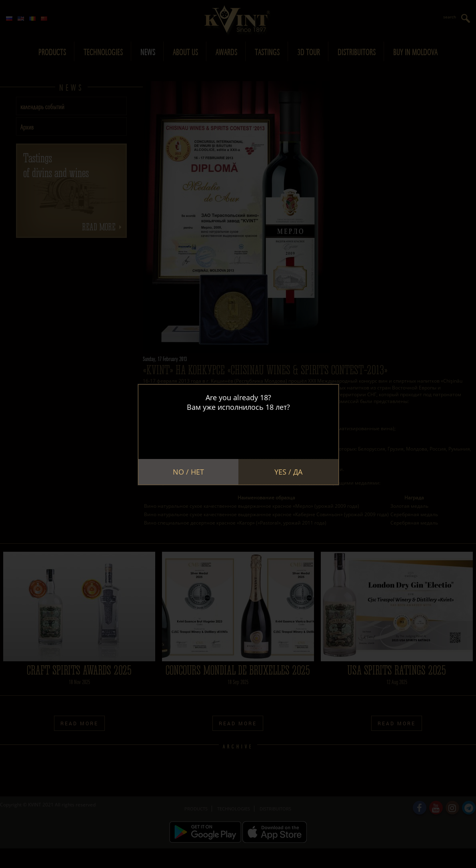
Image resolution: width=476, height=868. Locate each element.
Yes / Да (288, 472)
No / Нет (188, 472)
